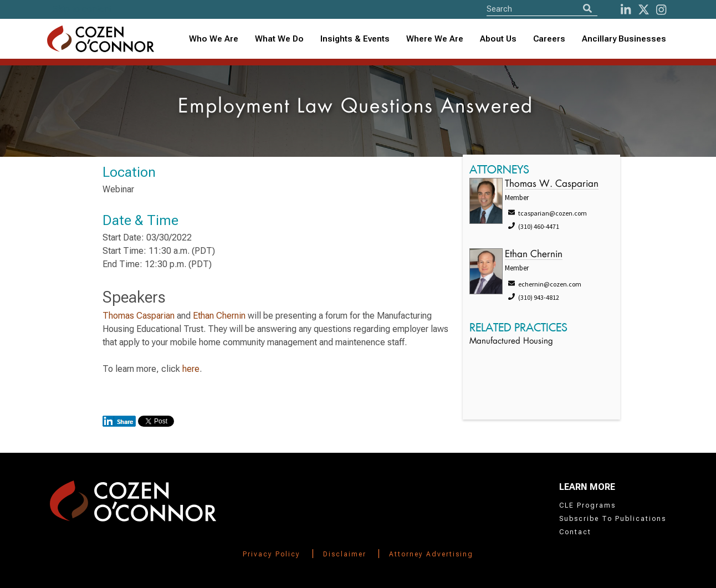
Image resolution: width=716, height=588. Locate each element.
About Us (498, 39)
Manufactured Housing (511, 342)
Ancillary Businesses (624, 39)
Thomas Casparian (139, 316)
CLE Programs (587, 505)
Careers (549, 39)
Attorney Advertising (431, 554)
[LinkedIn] (626, 10)
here (191, 369)
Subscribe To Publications (613, 519)
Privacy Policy (272, 554)
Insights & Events (355, 39)
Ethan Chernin (219, 316)
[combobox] (355, 39)
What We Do (279, 39)
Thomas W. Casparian (552, 184)
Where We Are (435, 39)
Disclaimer (345, 554)
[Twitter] (644, 10)
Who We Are (214, 39)
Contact (575, 532)
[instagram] (661, 10)
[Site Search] (542, 9)
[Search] (587, 9)
